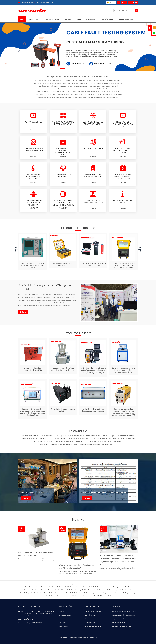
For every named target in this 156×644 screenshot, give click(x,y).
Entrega (61, 611)
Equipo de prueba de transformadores (123, 619)
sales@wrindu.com (27, 3)
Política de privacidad (92, 619)
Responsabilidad (90, 623)
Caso (79, 19)
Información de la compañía (94, 611)
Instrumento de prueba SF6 (120, 623)
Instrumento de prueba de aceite (121, 626)
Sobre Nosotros (127, 19)
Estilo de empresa (91, 615)
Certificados (63, 623)
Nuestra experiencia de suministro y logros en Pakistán (104, 493)
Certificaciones (52, 19)
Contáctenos (107, 19)
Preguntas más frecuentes (93, 626)
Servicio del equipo (65, 615)
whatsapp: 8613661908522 (45, 3)
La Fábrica (91, 19)
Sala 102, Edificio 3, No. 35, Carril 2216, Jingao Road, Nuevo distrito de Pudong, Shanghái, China (40, 613)
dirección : (21, 611)
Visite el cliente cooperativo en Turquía (36, 493)
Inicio (22, 19)
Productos (35, 19)
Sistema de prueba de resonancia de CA (124, 611)
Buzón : (21, 619)
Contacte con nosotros (31, 606)
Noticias (69, 19)
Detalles (23, 312)
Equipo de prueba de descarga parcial (123, 615)
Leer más (33, 130)
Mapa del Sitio (63, 626)
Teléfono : (21, 623)
